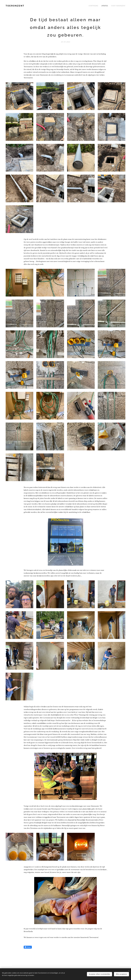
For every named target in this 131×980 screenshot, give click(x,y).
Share (28, 947)
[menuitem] (97, 6)
